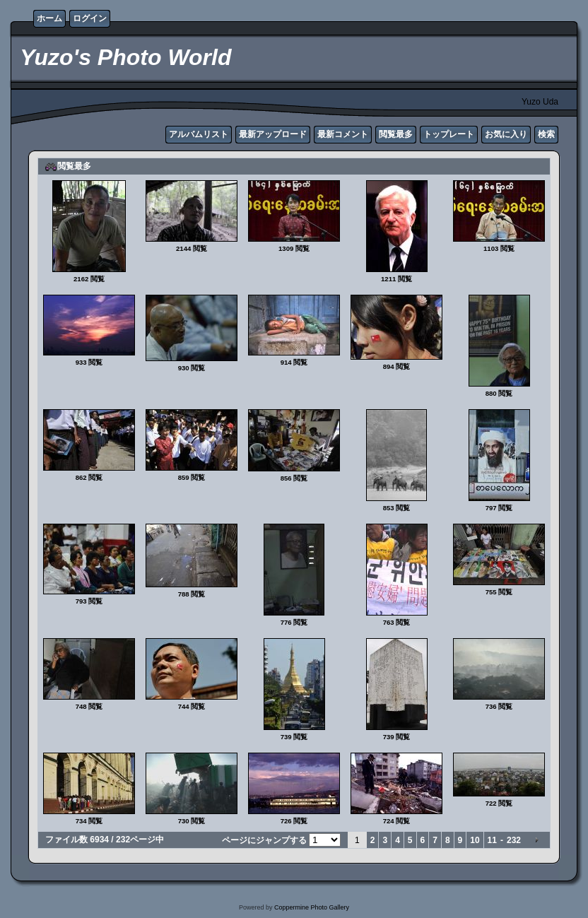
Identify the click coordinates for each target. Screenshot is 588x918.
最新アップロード (273, 134)
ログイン (90, 18)
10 (475, 840)
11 (492, 840)
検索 (546, 134)
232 (514, 840)
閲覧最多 (396, 134)
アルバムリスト (199, 134)
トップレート (449, 134)
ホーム (49, 18)
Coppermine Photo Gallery (312, 907)
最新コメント (343, 134)
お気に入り (506, 134)
